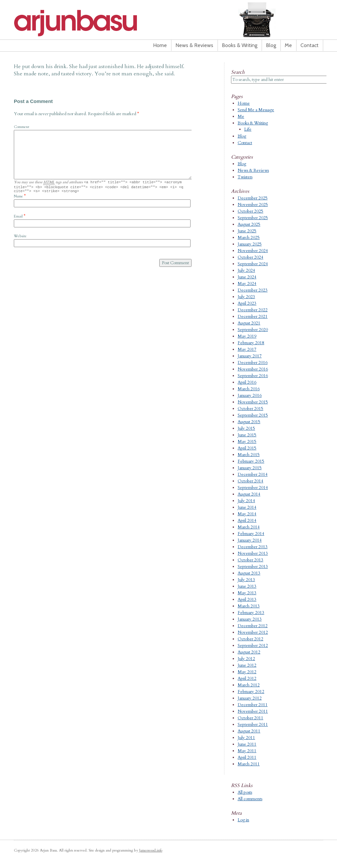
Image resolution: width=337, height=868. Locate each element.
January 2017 (250, 356)
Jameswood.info (151, 850)
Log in (243, 820)
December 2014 (253, 474)
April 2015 (247, 448)
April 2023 (247, 303)
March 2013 (249, 606)
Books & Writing (240, 45)
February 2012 (251, 692)
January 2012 (250, 698)
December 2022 (253, 310)
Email (18, 218)
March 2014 (249, 527)
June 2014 (247, 507)
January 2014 (250, 540)
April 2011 (247, 757)
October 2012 (250, 639)
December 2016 (253, 363)
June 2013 (247, 586)
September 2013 (253, 567)
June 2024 (247, 277)
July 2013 (246, 580)
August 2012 (249, 652)
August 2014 (249, 494)
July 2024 (246, 270)
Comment (22, 127)
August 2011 (249, 731)
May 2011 (247, 751)
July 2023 (246, 297)
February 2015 (251, 461)
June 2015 (247, 435)
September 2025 (253, 218)
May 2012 (247, 672)
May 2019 (247, 336)
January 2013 (250, 619)
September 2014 (253, 488)
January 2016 (250, 396)
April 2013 (247, 600)
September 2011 (253, 725)
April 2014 (247, 521)
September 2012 (253, 646)
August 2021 (249, 323)
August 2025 (249, 224)
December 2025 (253, 198)
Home (160, 45)
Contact (310, 45)
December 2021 (253, 317)
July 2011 (246, 738)
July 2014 (246, 501)
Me (288, 45)
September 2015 (253, 415)
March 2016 (249, 389)
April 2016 (247, 382)
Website (20, 238)
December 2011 (253, 705)
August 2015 (249, 422)
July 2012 (246, 659)
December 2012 (253, 626)
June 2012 (247, 665)
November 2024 (253, 251)
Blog (271, 45)
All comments (250, 799)
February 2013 (251, 613)
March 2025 (249, 238)
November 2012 (253, 632)
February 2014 (251, 534)
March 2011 (249, 764)
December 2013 (253, 547)
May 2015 (247, 442)
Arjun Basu (96, 23)
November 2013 (253, 553)
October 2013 (250, 560)
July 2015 (246, 428)
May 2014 (247, 514)
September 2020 (253, 330)
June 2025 (247, 231)
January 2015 (250, 468)
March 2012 (249, 685)
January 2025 (250, 244)
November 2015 (253, 402)
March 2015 (249, 455)
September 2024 (253, 264)
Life (248, 129)
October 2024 (250, 257)
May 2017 (247, 349)
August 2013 (249, 573)
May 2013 (247, 593)
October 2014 (250, 481)
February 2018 (251, 343)
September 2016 (253, 376)
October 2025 (250, 211)
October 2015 (250, 409)
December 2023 (253, 290)
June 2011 (247, 744)
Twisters (245, 177)
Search (238, 72)
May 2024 (247, 284)
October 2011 (250, 718)
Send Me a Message (256, 110)
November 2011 (253, 711)
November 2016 (253, 369)
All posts (245, 792)
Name (18, 198)
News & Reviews (194, 45)
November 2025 (253, 205)
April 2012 (247, 678)
